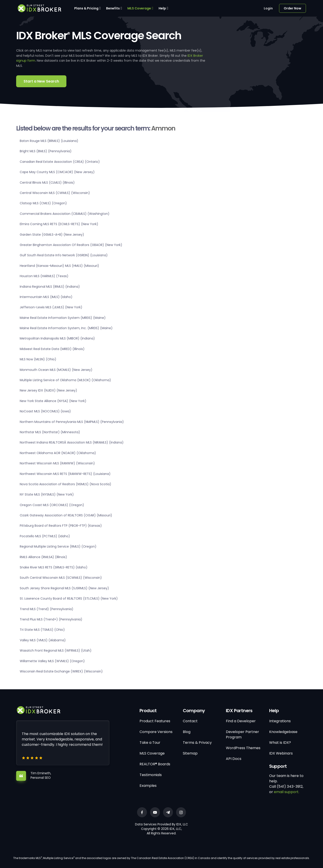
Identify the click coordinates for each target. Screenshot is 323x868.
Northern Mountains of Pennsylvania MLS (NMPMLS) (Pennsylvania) (72, 422)
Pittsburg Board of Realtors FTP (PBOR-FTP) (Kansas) (61, 526)
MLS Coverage (139, 8)
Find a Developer (241, 721)
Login (268, 8)
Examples (148, 786)
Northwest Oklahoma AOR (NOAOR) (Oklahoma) (58, 453)
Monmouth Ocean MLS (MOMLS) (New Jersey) (56, 370)
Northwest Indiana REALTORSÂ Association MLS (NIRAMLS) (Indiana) (72, 442)
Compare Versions (156, 732)
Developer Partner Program (242, 734)
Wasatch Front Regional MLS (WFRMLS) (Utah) (56, 650)
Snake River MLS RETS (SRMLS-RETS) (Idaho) (54, 567)
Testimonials (151, 775)
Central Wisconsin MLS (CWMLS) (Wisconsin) (55, 193)
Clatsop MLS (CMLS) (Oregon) (43, 203)
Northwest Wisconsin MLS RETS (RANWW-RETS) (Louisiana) (65, 474)
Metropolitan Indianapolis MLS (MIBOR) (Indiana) (57, 338)
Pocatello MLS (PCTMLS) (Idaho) (45, 536)
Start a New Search (41, 81)
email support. (287, 792)
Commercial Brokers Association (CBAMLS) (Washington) (65, 214)
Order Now (292, 8)
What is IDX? (280, 743)
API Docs (234, 759)
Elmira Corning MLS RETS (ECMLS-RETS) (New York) (59, 224)
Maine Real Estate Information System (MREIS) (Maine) (63, 318)
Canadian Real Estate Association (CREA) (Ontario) (60, 162)
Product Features (155, 721)
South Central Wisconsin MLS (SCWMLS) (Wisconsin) (61, 578)
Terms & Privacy (197, 743)
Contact (190, 721)
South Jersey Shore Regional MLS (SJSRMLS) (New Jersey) (64, 588)
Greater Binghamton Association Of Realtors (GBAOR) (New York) (71, 245)
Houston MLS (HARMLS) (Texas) (44, 276)
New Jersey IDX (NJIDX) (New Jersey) (48, 390)
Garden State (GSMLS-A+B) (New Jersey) (52, 235)
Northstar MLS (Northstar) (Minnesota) (50, 432)
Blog (187, 732)
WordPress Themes (243, 748)
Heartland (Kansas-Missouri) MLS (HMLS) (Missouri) (59, 266)
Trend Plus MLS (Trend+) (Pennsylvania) (51, 619)
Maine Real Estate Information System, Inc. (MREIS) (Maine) (66, 328)
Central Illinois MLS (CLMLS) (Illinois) (47, 183)
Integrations (280, 721)
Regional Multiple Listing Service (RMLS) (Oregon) (58, 546)
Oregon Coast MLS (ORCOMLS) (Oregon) (52, 505)
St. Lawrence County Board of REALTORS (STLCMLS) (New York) (69, 598)
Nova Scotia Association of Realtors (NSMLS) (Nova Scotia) (65, 484)
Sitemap (190, 753)
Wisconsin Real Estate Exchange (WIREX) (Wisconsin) (61, 671)
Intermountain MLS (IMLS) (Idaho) (46, 297)
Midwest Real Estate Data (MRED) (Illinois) (52, 349)
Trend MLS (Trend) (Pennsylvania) (47, 609)
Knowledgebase (283, 732)
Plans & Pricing (86, 8)
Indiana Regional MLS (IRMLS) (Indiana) (50, 287)
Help (162, 8)
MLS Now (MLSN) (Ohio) (38, 359)
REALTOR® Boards (155, 764)
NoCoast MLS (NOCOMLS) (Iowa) (45, 411)
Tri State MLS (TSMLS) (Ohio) (42, 630)
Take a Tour (150, 743)
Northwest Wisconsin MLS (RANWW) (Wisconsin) (57, 463)
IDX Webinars (281, 753)
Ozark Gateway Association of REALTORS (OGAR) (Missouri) (66, 515)
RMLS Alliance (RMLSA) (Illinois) (43, 557)
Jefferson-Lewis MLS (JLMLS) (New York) (51, 307)
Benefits (113, 8)
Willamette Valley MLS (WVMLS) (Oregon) (52, 661)
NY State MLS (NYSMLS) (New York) (47, 494)
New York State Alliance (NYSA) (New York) (53, 401)
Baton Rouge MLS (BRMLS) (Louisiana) (49, 141)
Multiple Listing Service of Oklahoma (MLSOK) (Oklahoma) (65, 380)
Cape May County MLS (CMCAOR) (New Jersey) (57, 172)
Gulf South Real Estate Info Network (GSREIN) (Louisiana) (64, 255)
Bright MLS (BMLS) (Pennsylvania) (46, 151)
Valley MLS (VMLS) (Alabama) (43, 640)
